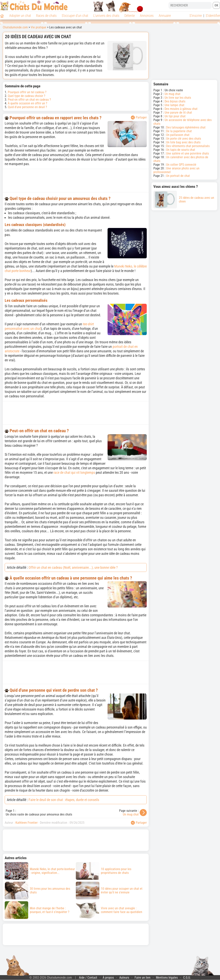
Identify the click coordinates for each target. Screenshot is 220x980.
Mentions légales (167, 978)
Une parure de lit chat (178, 113)
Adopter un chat (20, 16)
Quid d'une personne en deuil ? (27, 107)
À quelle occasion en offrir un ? (28, 103)
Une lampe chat (174, 105)
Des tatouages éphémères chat (186, 127)
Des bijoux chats (175, 101)
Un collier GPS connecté (181, 165)
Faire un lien (143, 978)
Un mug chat (131, 814)
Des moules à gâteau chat (181, 109)
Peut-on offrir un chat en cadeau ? (29, 100)
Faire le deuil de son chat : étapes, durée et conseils (64, 800)
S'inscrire (196, 16)
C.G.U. (187, 978)
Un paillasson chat (178, 135)
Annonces (147, 16)
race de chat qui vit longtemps (74, 472)
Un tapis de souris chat (181, 150)
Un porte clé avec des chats (184, 139)
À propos (108, 978)
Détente (130, 16)
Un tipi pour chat (175, 116)
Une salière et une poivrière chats (187, 153)
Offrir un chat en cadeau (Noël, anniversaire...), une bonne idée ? (73, 567)
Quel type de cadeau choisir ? (27, 96)
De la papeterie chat (179, 131)
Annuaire (165, 16)
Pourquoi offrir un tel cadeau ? (27, 92)
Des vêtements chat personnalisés (188, 146)
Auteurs (124, 978)
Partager (139, 118)
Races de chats (46, 16)
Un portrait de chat (178, 176)
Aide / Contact (88, 978)
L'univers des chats (106, 16)
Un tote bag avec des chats (183, 142)
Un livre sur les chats (178, 98)
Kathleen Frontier (27, 823)
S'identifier (213, 16)
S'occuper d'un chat (75, 16)
